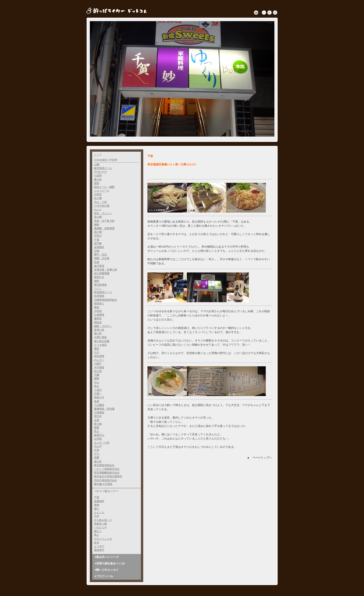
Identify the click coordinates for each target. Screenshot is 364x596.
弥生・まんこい (103, 213)
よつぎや (99, 546)
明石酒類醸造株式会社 (107, 473)
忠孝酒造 (99, 296)
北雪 (97, 420)
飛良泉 (98, 322)
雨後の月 (99, 397)
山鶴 (97, 164)
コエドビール (102, 191)
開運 (97, 428)
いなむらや (100, 527)
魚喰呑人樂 (100, 524)
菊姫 (97, 307)
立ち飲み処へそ (103, 520)
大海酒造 (99, 413)
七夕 (97, 352)
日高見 (98, 194)
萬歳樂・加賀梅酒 (104, 228)
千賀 (97, 497)
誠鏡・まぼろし (103, 326)
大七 (97, 454)
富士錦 (98, 424)
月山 (97, 383)
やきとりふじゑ (103, 539)
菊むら (98, 531)
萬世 (97, 349)
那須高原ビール (103, 292)
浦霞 (97, 458)
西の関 (98, 232)
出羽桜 (98, 439)
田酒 (97, 262)
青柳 (97, 505)
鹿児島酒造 (100, 285)
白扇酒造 (99, 315)
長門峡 (98, 243)
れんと (98, 210)
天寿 (97, 450)
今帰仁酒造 (100, 337)
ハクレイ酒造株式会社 (107, 469)
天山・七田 (100, 202)
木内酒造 (99, 367)
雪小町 (98, 334)
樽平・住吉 (100, 255)
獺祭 (97, 225)
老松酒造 (99, 356)
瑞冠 (97, 183)
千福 (97, 240)
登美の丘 (99, 277)
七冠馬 (98, 176)
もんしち (99, 512)
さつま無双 (100, 345)
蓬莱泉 (98, 318)
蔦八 (97, 535)
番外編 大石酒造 (103, 484)
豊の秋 (98, 180)
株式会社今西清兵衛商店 (108, 476)
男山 (97, 431)
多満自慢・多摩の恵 (106, 270)
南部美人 (99, 304)
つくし (98, 288)
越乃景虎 (99, 266)
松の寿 (98, 371)
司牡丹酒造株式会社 (106, 480)
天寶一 (98, 394)
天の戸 (98, 446)
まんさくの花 (102, 443)
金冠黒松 (99, 247)
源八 (97, 509)
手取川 (98, 236)
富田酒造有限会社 (104, 465)
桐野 (97, 281)
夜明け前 (99, 330)
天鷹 (97, 375)
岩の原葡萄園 (102, 273)
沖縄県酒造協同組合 (106, 300)
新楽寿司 (99, 550)
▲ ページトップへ (260, 458)
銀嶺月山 (99, 435)
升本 (97, 516)
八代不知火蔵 (102, 206)
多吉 (97, 543)
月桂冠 (98, 311)
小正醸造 (99, 405)
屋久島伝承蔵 (102, 341)
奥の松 (98, 462)
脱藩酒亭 (99, 501)
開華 (97, 379)
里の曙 (98, 217)
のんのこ (99, 360)
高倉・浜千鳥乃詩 (104, 221)
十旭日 (98, 390)
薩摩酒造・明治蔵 (104, 409)
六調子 (98, 364)
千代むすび (100, 172)
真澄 (97, 401)
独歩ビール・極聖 (104, 187)
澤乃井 (98, 416)
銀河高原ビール (103, 168)
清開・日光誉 (102, 258)
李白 (97, 386)
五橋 (97, 251)
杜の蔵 (98, 198)
